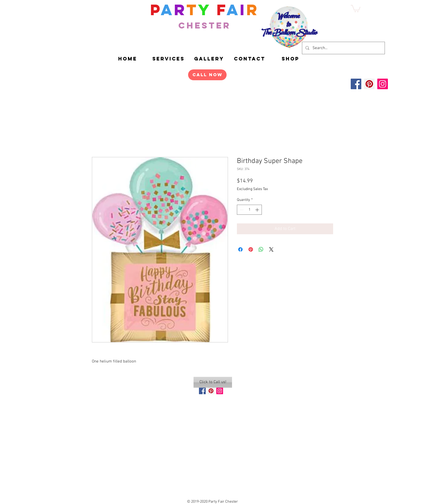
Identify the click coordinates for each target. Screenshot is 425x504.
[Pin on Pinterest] (251, 249)
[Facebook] (356, 84)
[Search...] (343, 48)
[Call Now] (207, 75)
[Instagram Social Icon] (220, 391)
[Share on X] (271, 249)
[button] (290, 59)
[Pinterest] (369, 84)
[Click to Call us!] (213, 382)
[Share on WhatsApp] (261, 249)
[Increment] (258, 210)
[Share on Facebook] (240, 249)
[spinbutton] (249, 210)
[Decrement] (241, 210)
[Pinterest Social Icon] (211, 391)
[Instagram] (383, 84)
